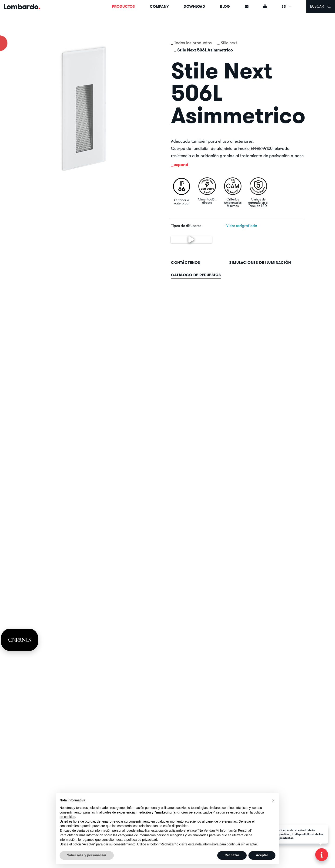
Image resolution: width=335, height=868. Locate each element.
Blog (225, 6)
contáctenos (186, 263)
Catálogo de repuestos (196, 275)
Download (194, 6)
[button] (273, 800)
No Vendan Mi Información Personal (225, 831)
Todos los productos (193, 43)
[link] (20, 640)
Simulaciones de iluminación (260, 263)
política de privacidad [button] (142, 840)
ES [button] (286, 6)
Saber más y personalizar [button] (87, 855)
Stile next (229, 43)
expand (181, 164)
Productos (123, 6)
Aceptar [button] (262, 855)
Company (159, 6)
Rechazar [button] (232, 855)
